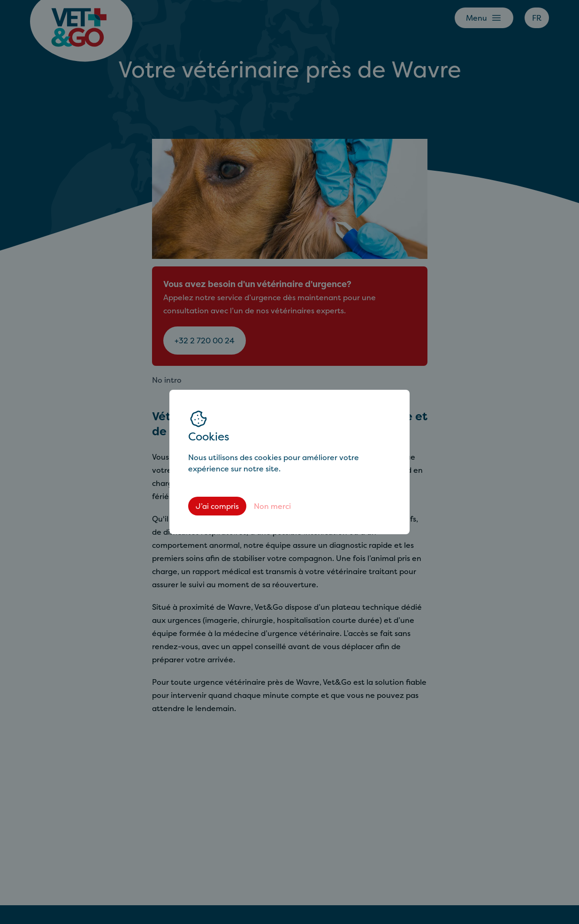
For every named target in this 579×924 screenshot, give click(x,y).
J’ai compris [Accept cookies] (217, 506)
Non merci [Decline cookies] (272, 506)
